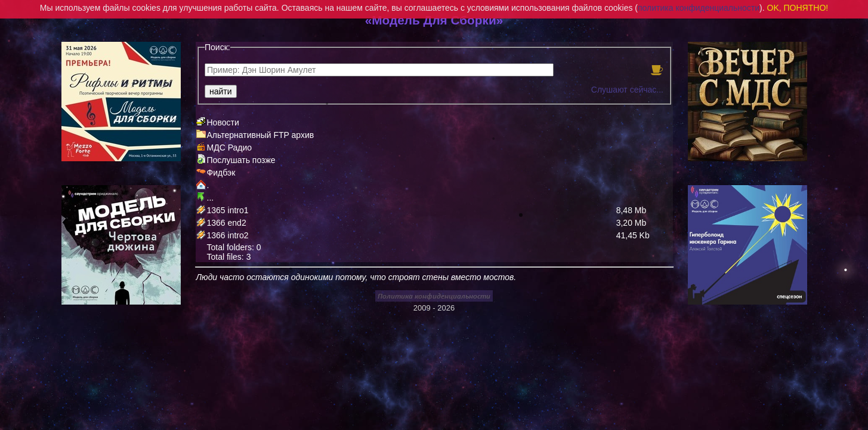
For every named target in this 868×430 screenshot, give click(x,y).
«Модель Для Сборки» (434, 20)
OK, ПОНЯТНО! (798, 8)
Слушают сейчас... (627, 90)
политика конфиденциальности (699, 8)
